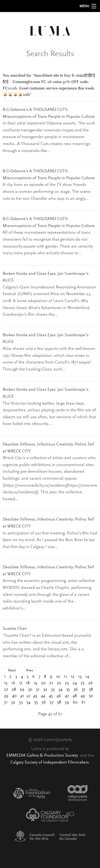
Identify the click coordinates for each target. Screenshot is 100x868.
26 (91, 683)
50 (91, 696)
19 (35, 683)
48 (75, 696)
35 (68, 690)
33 (53, 690)
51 (6, 702)
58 (59, 702)
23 (67, 683)
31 (38, 690)
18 (28, 683)
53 (21, 702)
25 (83, 683)
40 (14, 696)
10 (58, 677)
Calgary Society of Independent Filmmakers (50, 763)
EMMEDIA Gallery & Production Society (43, 756)
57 (51, 702)
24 (75, 683)
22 (59, 683)
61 (83, 702)
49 (83, 696)
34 (60, 690)
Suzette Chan (15, 629)
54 (28, 702)
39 (6, 696)
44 (43, 696)
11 (65, 677)
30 (30, 690)
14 (87, 677)
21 (51, 683)
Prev (30, 671)
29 (22, 690)
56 (44, 702)
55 (36, 702)
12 (73, 677)
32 (45, 690)
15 (6, 683)
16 (13, 683)
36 (76, 690)
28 (14, 690)
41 (22, 696)
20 (43, 683)
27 (6, 690)
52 (13, 702)
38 (91, 690)
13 (80, 677)
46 (59, 696)
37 (83, 690)
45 (51, 696)
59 (67, 702)
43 (35, 696)
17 (21, 683)
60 (75, 702)
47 (67, 696)
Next (12, 671)
